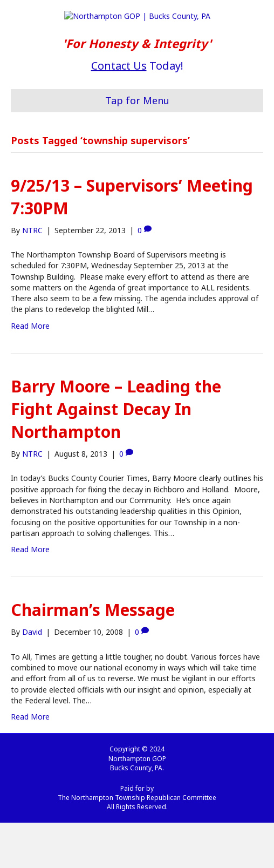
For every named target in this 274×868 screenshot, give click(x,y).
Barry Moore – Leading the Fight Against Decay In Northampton (116, 454)
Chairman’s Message (93, 656)
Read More (30, 371)
